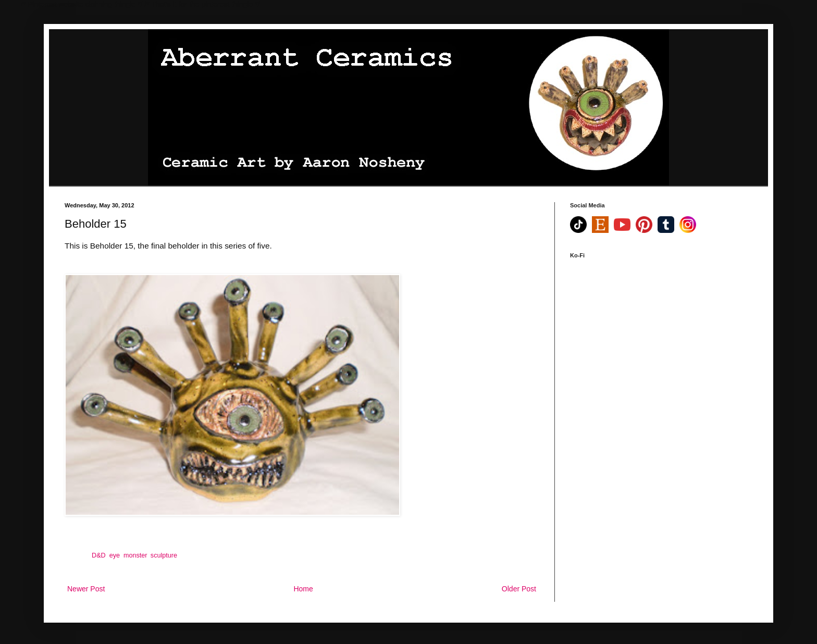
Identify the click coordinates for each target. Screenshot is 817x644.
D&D (99, 555)
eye (115, 555)
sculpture (164, 555)
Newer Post (86, 589)
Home (303, 589)
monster (135, 555)
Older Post (519, 589)
